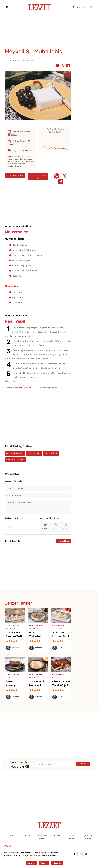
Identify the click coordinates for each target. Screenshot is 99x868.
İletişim (26, 836)
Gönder (84, 764)
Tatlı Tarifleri (51, 453)
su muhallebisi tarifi (30, 387)
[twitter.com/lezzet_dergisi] (86, 854)
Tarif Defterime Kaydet (55, 148)
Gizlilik (57, 836)
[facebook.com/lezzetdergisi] (75, 854)
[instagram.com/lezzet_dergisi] (80, 854)
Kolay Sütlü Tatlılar (15, 460)
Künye (11, 836)
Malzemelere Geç (15, 176)
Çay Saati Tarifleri (15, 453)
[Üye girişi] (80, 7)
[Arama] (92, 7)
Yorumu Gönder (64, 541)
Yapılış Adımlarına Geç (38, 177)
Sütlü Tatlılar (34, 453)
